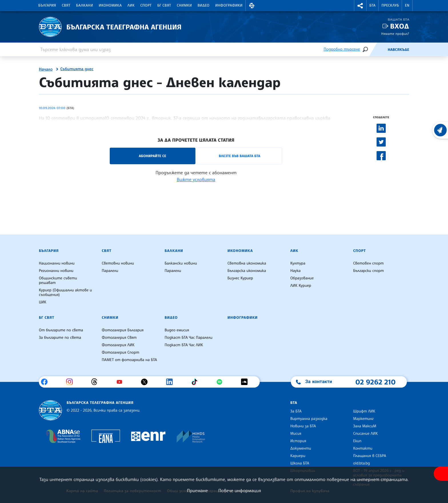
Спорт (146, 5)
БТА (372, 5)
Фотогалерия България (123, 330)
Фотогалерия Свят (119, 338)
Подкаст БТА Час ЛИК (184, 345)
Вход (400, 26)
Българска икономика (247, 271)
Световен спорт (368, 263)
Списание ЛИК (365, 434)
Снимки (184, 5)
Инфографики (229, 5)
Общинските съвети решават (58, 280)
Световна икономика (247, 263)
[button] (252, 6)
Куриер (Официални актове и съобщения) (65, 292)
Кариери (298, 456)
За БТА (296, 411)
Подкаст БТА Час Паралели (188, 338)
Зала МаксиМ (365, 426)
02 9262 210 (375, 382)
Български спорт (368, 271)
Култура (298, 263)
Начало (46, 69)
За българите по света (60, 338)
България (47, 5)
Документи (301, 448)
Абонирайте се (153, 156)
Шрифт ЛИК (364, 411)
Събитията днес (77, 69)
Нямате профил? (395, 34)
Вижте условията (196, 179)
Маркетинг (363, 419)
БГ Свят (164, 5)
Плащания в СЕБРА (370, 456)
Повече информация (240, 490)
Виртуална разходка (309, 419)
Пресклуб (390, 5)
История (298, 441)
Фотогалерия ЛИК (118, 345)
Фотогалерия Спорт (120, 352)
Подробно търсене (342, 49)
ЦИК (43, 302)
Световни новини (118, 263)
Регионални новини (56, 271)
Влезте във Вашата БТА (240, 156)
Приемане (197, 490)
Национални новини (57, 263)
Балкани (84, 5)
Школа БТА (300, 463)
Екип (357, 441)
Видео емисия (177, 330)
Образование (302, 278)
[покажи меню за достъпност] (441, 474)
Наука (295, 271)
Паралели (110, 271)
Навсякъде (398, 50)
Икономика (110, 5)
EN (407, 5)
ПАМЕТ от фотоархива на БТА (129, 360)
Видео (204, 5)
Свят (66, 5)
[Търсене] (365, 49)
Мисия (296, 434)
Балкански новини (181, 263)
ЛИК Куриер (301, 286)
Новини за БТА (303, 426)
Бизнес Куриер (240, 278)
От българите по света (61, 330)
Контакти (363, 448)
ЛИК (131, 5)
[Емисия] (378, 49)
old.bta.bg (362, 463)
